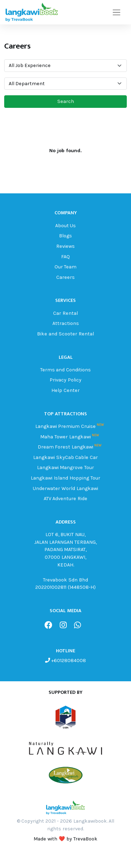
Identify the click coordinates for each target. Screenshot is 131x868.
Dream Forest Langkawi (66, 447)
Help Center (65, 390)
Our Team (66, 267)
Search (66, 101)
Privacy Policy (65, 380)
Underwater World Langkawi (65, 488)
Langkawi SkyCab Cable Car (65, 457)
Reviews (65, 246)
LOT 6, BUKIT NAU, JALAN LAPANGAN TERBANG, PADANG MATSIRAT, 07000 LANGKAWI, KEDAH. (65, 550)
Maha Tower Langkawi (65, 437)
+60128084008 (68, 661)
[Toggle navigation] (117, 12)
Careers (65, 277)
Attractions (66, 323)
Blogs (65, 236)
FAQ (65, 257)
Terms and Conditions (66, 370)
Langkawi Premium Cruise (66, 426)
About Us (66, 226)
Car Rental (65, 313)
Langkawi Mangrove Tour (66, 468)
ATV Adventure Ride (66, 499)
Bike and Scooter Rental (65, 334)
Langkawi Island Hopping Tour (65, 478)
